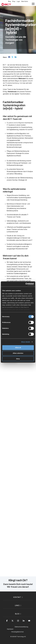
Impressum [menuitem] (10, 629)
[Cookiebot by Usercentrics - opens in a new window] (26, 284)
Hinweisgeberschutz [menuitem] (18, 632)
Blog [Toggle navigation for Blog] (17, 614)
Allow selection (18, 353)
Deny (18, 359)
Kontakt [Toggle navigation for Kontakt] (17, 597)
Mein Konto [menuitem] (25, 1)
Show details (26, 342)
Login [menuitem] (18, 1)
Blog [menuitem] (10, 1)
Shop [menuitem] (14, 1)
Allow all (18, 348)
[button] (33, 4)
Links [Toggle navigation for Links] (17, 605)
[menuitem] (22, 628)
